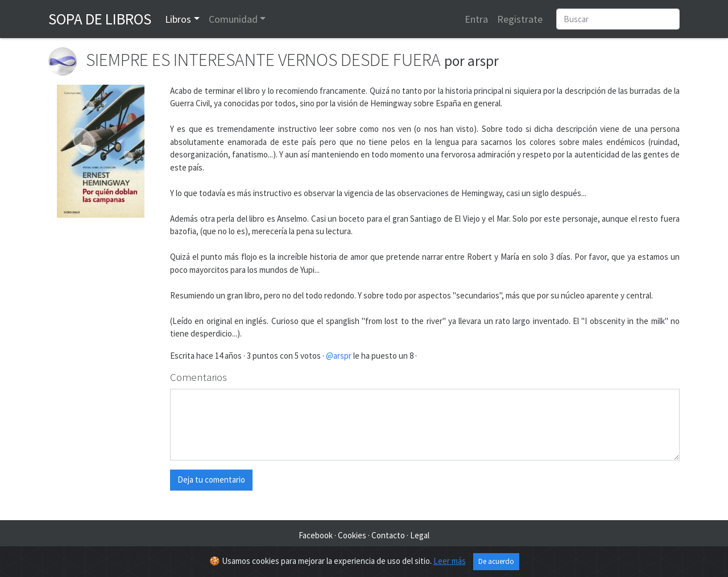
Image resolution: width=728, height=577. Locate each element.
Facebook (316, 535)
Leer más (450, 561)
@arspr (339, 356)
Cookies (352, 535)
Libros (178, 19)
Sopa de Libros (100, 19)
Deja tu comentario (211, 480)
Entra (476, 19)
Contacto (388, 535)
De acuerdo (496, 561)
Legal (420, 535)
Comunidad (233, 19)
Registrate (520, 19)
